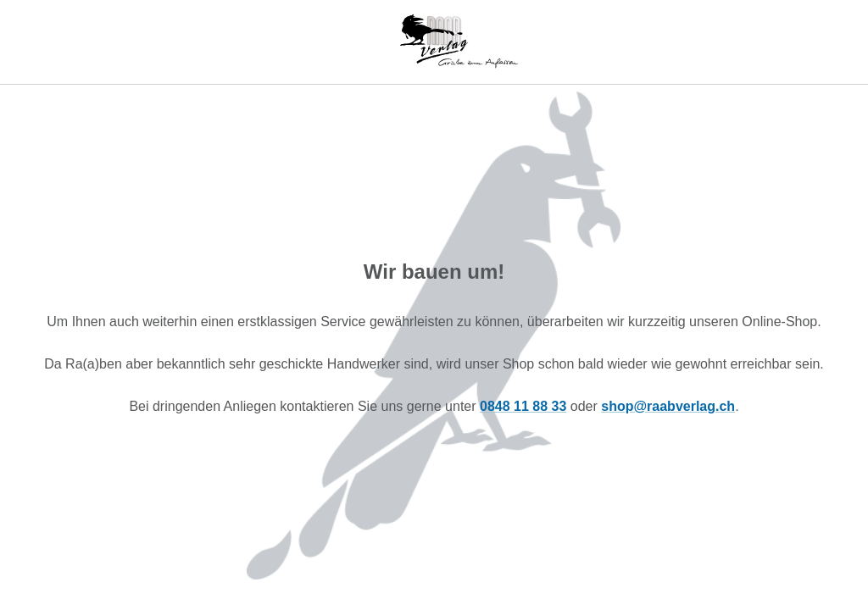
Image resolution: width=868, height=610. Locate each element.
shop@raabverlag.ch (668, 406)
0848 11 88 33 (523, 406)
